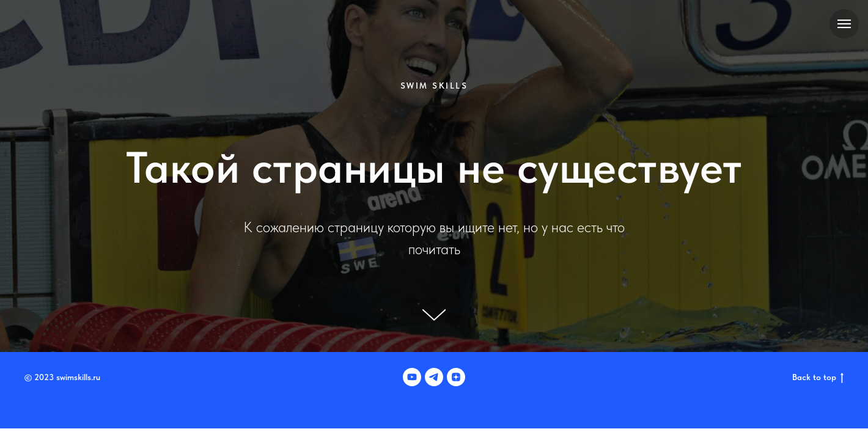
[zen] (456, 377)
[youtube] (412, 377)
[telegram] (434, 377)
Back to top (818, 378)
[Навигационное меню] (844, 24)
